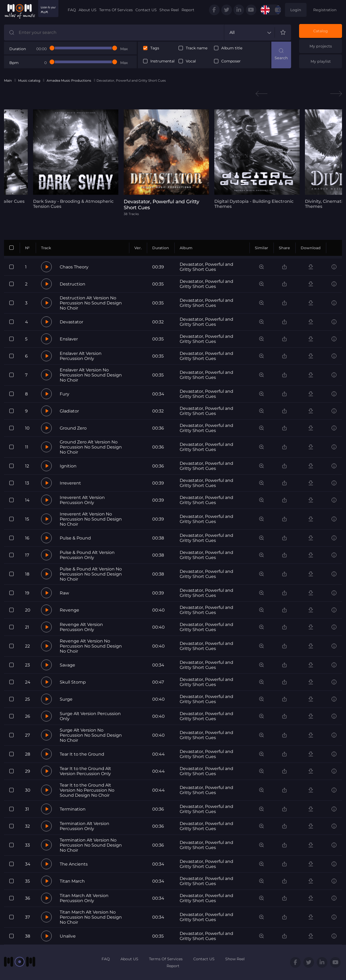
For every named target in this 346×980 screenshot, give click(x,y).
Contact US (146, 10)
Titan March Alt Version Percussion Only (84, 898)
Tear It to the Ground (82, 754)
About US (88, 10)
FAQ (72, 10)
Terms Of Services (116, 10)
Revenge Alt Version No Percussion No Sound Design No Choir (91, 646)
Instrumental (162, 61)
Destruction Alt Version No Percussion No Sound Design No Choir (91, 303)
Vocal (191, 61)
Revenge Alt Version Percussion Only (81, 627)
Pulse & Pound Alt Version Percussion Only (87, 555)
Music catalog (29, 80)
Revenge (69, 610)
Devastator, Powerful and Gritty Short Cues (206, 267)
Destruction (73, 284)
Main (8, 80)
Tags (155, 48)
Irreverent (70, 483)
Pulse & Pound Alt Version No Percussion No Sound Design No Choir (91, 574)
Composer (231, 61)
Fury (65, 394)
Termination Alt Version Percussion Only (85, 826)
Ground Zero (73, 428)
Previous (261, 94)
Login (296, 10)
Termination (73, 809)
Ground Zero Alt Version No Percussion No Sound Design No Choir (91, 447)
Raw (64, 593)
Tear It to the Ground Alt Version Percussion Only (85, 771)
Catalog (321, 31)
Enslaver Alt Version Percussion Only (81, 356)
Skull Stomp (73, 682)
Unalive (68, 936)
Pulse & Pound (75, 538)
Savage (67, 665)
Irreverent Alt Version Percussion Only (82, 500)
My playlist (321, 61)
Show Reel (169, 10)
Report (188, 10)
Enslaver (69, 339)
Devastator (71, 322)
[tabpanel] (76, 159)
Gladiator (69, 411)
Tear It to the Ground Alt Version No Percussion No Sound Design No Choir (87, 790)
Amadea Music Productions (69, 80)
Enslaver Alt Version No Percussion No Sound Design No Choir (91, 375)
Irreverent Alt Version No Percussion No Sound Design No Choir (91, 519)
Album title (232, 48)
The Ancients (74, 864)
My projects (321, 46)
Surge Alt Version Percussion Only (90, 716)
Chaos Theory (74, 267)
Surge (66, 699)
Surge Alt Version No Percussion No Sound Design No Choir (91, 735)
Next (336, 94)
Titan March (72, 881)
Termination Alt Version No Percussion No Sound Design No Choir (91, 845)
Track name (197, 48)
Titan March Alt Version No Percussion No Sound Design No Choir (91, 917)
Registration (325, 10)
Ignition (68, 466)
